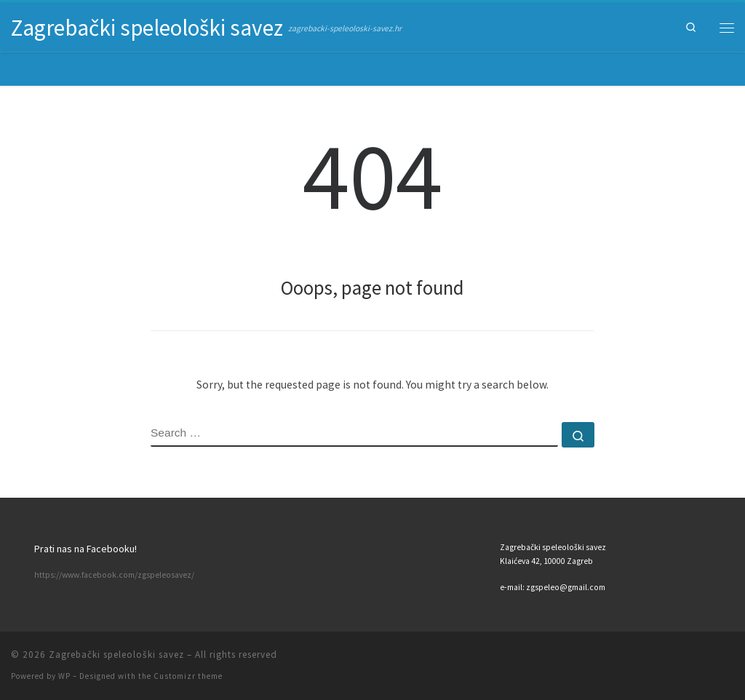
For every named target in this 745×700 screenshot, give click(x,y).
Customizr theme (188, 676)
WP (64, 676)
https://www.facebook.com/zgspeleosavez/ (114, 575)
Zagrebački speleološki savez (116, 655)
